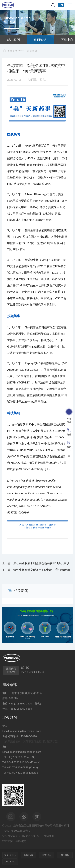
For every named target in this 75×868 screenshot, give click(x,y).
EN (61, 5)
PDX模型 (47, 855)
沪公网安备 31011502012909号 (21, 836)
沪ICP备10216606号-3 (17, 831)
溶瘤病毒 (28, 855)
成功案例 (13, 40)
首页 (10, 51)
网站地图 (49, 836)
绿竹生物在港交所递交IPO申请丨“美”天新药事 (42, 570)
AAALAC (10, 862)
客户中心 (20, 51)
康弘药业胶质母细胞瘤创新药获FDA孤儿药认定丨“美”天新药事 (43, 563)
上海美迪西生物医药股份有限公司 (33, 826)
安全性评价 (10, 855)
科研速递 (40, 40)
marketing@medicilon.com (25, 731)
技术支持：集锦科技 (14, 841)
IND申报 (65, 855)
